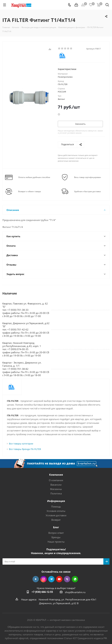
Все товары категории (21, 444)
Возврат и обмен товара (30, 192)
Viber (67, 579)
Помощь (56, 507)
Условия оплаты (56, 511)
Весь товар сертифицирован (88, 177)
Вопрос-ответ (56, 533)
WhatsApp (75, 579)
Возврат (56, 520)
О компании (56, 480)
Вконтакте (36, 579)
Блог (56, 527)
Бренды (56, 537)
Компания (56, 475)
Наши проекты (56, 542)
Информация (56, 501)
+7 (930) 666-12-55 (42, 592)
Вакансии (56, 485)
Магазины (56, 489)
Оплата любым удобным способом (34, 177)
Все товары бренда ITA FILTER (25, 449)
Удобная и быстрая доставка (87, 192)
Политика (56, 493)
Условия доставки (56, 515)
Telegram (51, 579)
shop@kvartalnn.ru (75, 592)
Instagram (44, 579)
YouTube (59, 579)
